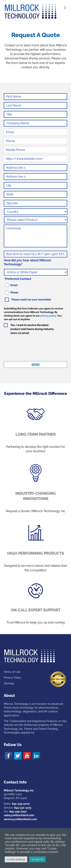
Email (14, 285)
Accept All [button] (37, 859)
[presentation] (33, 348)
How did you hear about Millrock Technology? (27, 262)
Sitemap (9, 683)
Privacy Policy (12, 678)
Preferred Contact (18, 279)
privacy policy (48, 316)
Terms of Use (12, 672)
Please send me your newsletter (31, 300)
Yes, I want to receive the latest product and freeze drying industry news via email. (32, 329)
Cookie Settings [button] (16, 859)
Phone (14, 293)
